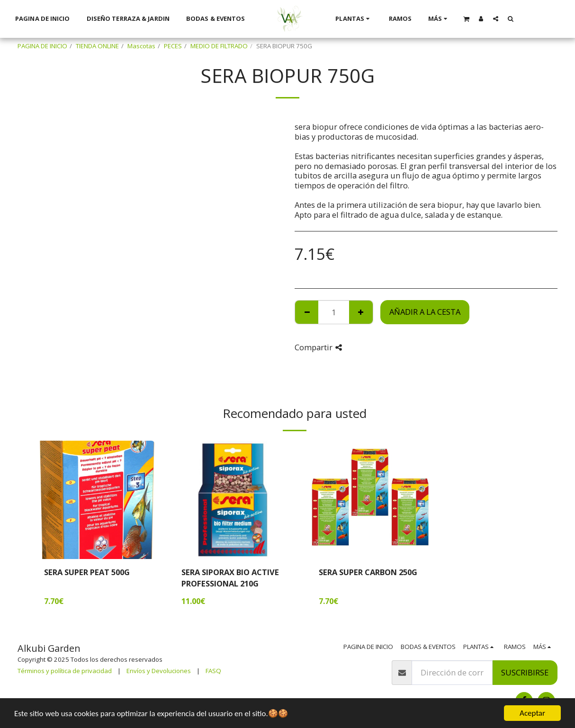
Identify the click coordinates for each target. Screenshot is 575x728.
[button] (466, 19)
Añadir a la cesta (425, 312)
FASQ (213, 671)
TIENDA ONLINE (97, 46)
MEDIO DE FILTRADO (219, 46)
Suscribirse (525, 672)
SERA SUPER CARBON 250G (368, 572)
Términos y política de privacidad (65, 671)
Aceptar (532, 713)
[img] (96, 500)
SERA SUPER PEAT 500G (87, 572)
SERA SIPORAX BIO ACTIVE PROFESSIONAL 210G (230, 578)
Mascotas (141, 46)
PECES (173, 46)
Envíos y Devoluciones (159, 671)
